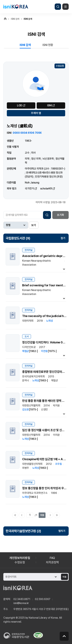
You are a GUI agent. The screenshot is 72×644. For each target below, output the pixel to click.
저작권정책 (52, 562)
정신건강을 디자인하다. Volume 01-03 (46, 342)
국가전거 (29, 189)
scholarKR (46, 189)
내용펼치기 (64, 269)
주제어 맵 (36, 113)
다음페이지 (50, 515)
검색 (58, 7)
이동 (42, 515)
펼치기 (62, 531)
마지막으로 (57, 515)
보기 (34, 225)
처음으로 (15, 515)
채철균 (26, 351)
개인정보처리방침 (20, 558)
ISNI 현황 (48, 45)
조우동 (59, 464)
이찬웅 (44, 351)
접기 (63, 238)
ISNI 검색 (25, 45)
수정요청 (60, 66)
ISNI (49, 105)
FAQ (52, 558)
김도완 (26, 410)
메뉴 (65, 7)
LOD (20, 105)
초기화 (60, 215)
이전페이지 (22, 515)
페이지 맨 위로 (64, 636)
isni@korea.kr (21, 603)
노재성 (50, 321)
